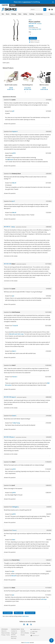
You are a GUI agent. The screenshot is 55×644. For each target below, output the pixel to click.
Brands (23, 635)
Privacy (3, 635)
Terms (8, 635)
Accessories (39, 14)
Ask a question (8, 613)
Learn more (25, 616)
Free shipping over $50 (35, 29)
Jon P (13, 201)
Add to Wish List (35, 41)
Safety (25, 14)
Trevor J (14, 530)
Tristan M (15, 326)
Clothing (32, 14)
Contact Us (14, 631)
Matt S (14, 351)
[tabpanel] (11, 80)
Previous (4, 80)
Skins (20, 14)
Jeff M (14, 153)
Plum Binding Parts (28, 85)
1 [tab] (25, 92)
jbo (13, 296)
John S (13, 437)
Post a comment (30, 613)
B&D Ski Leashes (44, 85)
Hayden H (15, 132)
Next (51, 80)
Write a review (19, 613)
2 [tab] (28, 92)
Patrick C (15, 377)
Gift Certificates (25, 633)
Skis (3, 14)
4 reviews (39, 24)
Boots (8, 14)
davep (13, 227)
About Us (4, 631)
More (52, 14)
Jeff (13, 111)
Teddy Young (16, 423)
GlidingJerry (15, 507)
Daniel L (14, 416)
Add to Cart (33, 38)
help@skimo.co (36, 629)
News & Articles (6, 633)
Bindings (14, 14)
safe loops (44, 599)
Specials (23, 631)
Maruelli (14, 576)
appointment (27, 2)
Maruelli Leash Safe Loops (16, 334)
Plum (30, 20)
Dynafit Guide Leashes (11, 85)
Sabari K (14, 397)
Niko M (14, 183)
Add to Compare (35, 42)
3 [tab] (30, 92)
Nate (14, 540)
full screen (27, 642)
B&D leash (10, 160)
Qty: (30, 32)
